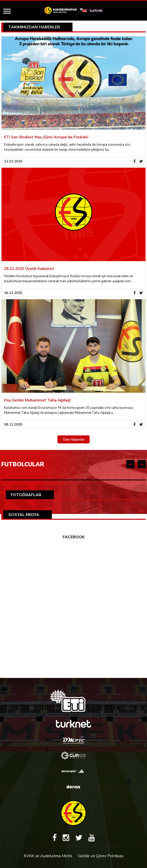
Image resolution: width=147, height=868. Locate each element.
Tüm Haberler (73, 440)
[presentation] (130, 464)
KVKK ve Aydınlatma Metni (48, 856)
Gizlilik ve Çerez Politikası (101, 856)
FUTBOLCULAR (23, 464)
